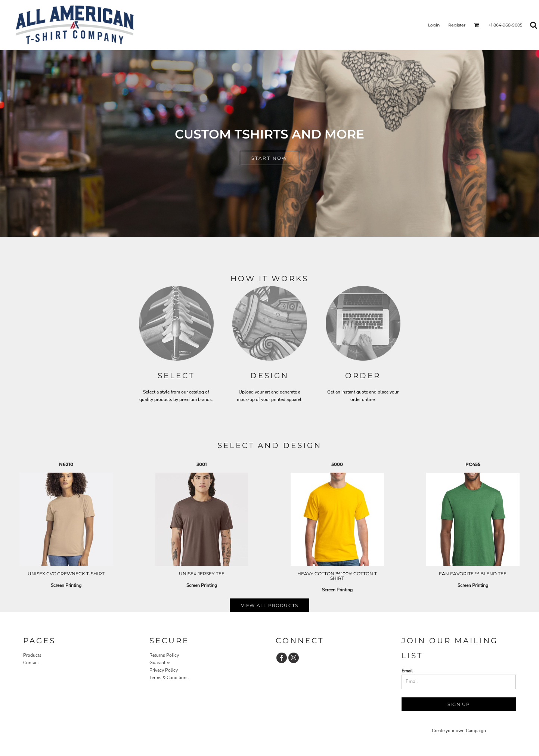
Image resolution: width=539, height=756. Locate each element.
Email (407, 671)
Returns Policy (164, 655)
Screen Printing (66, 585)
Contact (31, 663)
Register (457, 25)
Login (434, 25)
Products (32, 655)
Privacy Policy (164, 670)
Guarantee (160, 663)
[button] (477, 25)
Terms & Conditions (169, 678)
